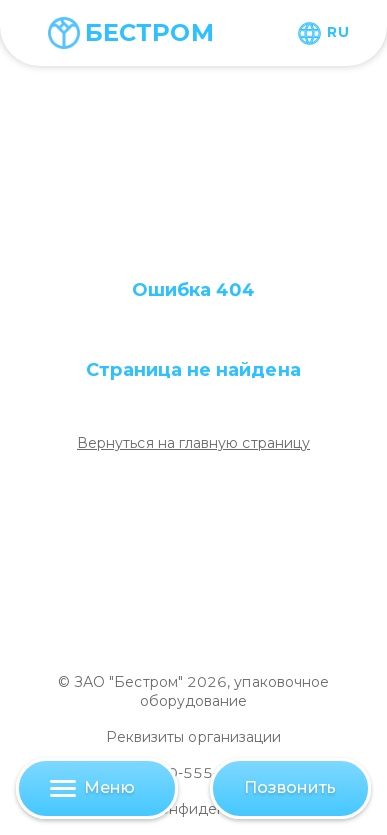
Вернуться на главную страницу (193, 443)
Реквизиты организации (193, 737)
